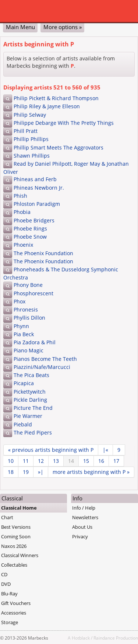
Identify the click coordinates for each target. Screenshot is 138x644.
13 (56, 461)
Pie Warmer (28, 416)
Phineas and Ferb (35, 179)
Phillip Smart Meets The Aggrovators (59, 147)
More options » (63, 27)
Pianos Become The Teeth (45, 359)
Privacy (80, 536)
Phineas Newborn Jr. (39, 188)
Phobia (22, 212)
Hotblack (81, 638)
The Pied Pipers (33, 432)
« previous (51, 450)
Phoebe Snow (30, 237)
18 (11, 472)
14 (71, 461)
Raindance (104, 638)
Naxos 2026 (14, 546)
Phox (20, 301)
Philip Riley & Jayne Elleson (47, 106)
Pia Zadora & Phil (35, 342)
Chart (7, 517)
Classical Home (19, 508)
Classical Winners (20, 555)
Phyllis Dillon (29, 318)
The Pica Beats (31, 375)
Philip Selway (30, 115)
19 (26, 472)
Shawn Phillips (32, 156)
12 (41, 461)
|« (105, 450)
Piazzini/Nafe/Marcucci (42, 367)
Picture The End (33, 408)
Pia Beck (24, 334)
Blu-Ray (9, 594)
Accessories (14, 613)
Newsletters (85, 517)
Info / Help (84, 508)
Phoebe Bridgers (34, 220)
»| (41, 472)
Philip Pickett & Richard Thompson (56, 98)
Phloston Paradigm (37, 204)
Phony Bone (28, 285)
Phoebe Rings (30, 228)
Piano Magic (29, 350)
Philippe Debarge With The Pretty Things (64, 123)
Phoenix (23, 245)
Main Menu (20, 27)
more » (91, 472)
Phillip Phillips (31, 139)
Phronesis (26, 309)
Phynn (21, 326)
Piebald (23, 424)
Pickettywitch (30, 392)
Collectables (14, 565)
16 (101, 461)
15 (86, 461)
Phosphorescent (33, 293)
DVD (6, 584)
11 (26, 461)
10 (11, 461)
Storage (10, 622)
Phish (20, 196)
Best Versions (16, 527)
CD (4, 574)
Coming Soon (16, 536)
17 (116, 461)
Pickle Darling (30, 400)
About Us (82, 527)
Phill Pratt (26, 131)
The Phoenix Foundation (43, 253)
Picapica (24, 383)
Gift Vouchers (16, 603)
